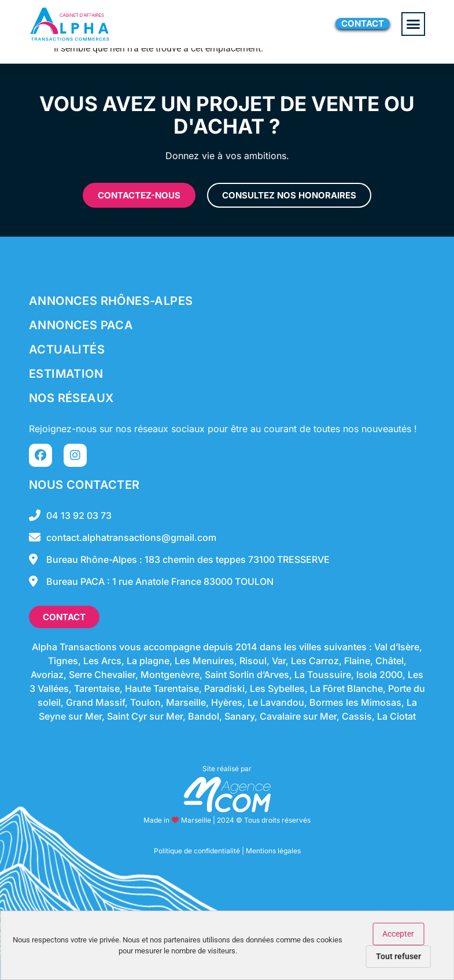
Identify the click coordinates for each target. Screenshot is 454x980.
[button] (414, 24)
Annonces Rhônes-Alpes (111, 301)
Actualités (67, 349)
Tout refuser (398, 956)
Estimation (66, 374)
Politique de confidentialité (197, 851)
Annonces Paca (81, 325)
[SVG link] (227, 795)
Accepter (398, 934)
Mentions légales (273, 851)
